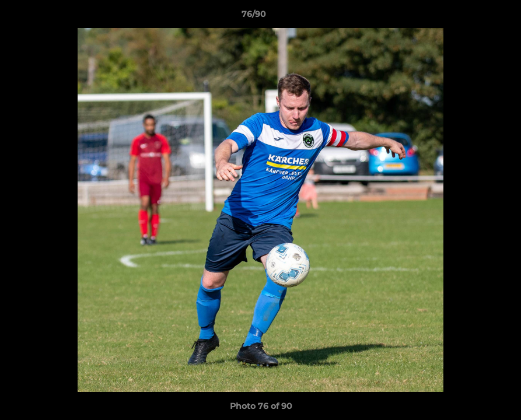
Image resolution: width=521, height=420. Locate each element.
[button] (472, 17)
